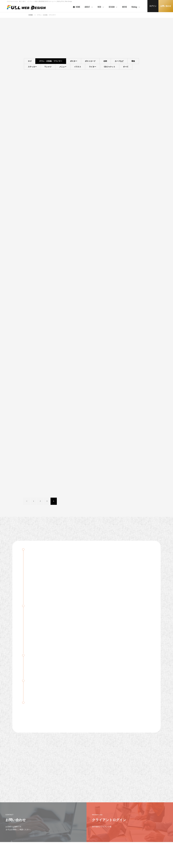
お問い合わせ (166, 6)
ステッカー (32, 67)
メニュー (63, 67)
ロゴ (30, 61)
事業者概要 (70, 851)
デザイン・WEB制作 (137, 841)
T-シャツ (48, 67)
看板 (133, 61)
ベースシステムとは (94, 833)
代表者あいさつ (71, 837)
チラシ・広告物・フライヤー (51, 61)
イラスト (78, 67)
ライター (93, 67)
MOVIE (125, 7)
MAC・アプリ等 (136, 844)
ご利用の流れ (92, 851)
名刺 (105, 61)
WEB (101, 7)
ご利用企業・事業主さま (74, 841)
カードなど (119, 61)
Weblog (136, 7)
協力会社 (70, 844)
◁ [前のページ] (27, 286)
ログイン (153, 6)
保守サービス (92, 847)
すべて (126, 67)
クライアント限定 (136, 837)
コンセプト (113, 833)
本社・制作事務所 (72, 855)
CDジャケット (110, 67)
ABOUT (89, 7)
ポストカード (90, 61)
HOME (76, 7)
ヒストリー (91, 837)
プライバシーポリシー (30, 837)
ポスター (74, 61)
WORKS (91, 840)
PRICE (90, 844)
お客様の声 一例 (72, 848)
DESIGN (113, 7)
